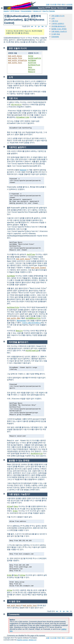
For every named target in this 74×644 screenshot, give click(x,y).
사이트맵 (69, 4)
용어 (63, 4)
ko (43, 26)
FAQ (59, 4)
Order (15, 511)
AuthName (32, 60)
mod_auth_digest (39, 268)
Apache (6, 11)
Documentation (26, 11)
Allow (31, 56)
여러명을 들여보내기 (59, 26)
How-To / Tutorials (49, 11)
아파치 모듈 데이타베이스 (32, 323)
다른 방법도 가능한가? (59, 31)
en (32, 26)
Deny (30, 67)
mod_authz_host (15, 63)
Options (32, 70)
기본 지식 (55, 21)
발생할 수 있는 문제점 (59, 29)
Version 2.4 (37, 11)
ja (39, 26)
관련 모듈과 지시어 (58, 16)
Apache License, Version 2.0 (27, 640)
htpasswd (23, 170)
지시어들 (53, 4)
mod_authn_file (15, 58)
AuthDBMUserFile (33, 318)
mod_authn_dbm (13, 318)
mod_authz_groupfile (18, 60)
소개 (53, 18)
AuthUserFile (34, 65)
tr (46, 26)
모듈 (48, 4)
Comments (55, 37)
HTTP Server (15, 11)
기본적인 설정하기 (58, 24)
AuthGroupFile (35, 58)
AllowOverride (23, 117)
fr (36, 26)
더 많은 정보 (56, 34)
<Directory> (16, 105)
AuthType (32, 63)
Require (32, 72)
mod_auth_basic (15, 56)
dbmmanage (21, 321)
